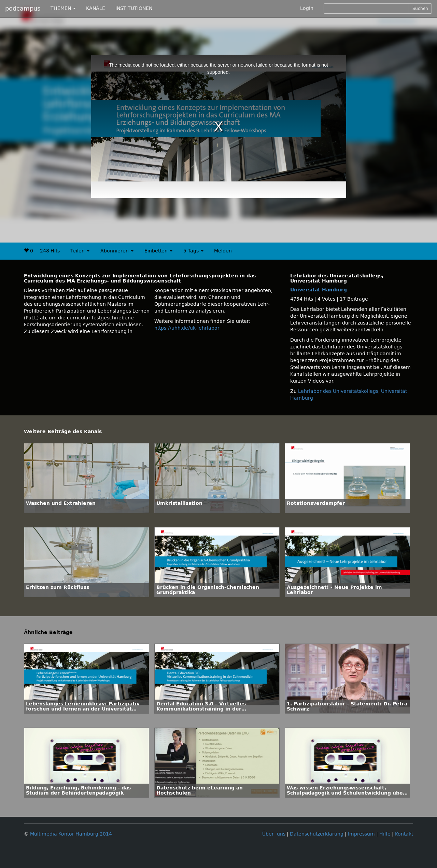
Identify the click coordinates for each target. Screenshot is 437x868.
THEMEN (63, 8)
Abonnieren (117, 251)
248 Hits (50, 251)
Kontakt (404, 834)
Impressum (361, 834)
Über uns (274, 834)
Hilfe (385, 834)
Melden (223, 251)
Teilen (80, 251)
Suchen (420, 9)
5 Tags (193, 251)
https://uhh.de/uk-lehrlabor (187, 328)
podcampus (23, 9)
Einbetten (158, 251)
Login (307, 8)
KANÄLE (96, 8)
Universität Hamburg (319, 290)
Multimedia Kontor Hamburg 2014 (71, 834)
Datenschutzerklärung (317, 834)
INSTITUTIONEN (134, 8)
